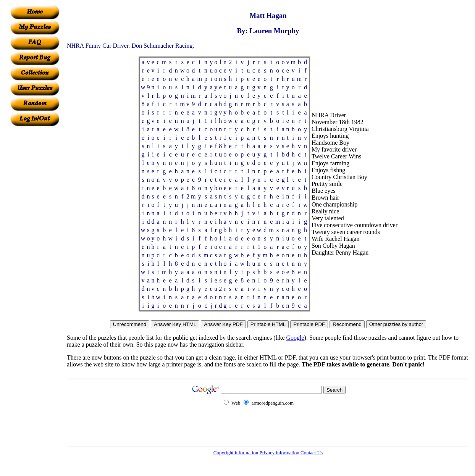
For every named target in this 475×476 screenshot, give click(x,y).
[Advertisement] (35, 241)
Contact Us (312, 453)
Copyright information (236, 453)
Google (295, 338)
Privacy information (279, 453)
